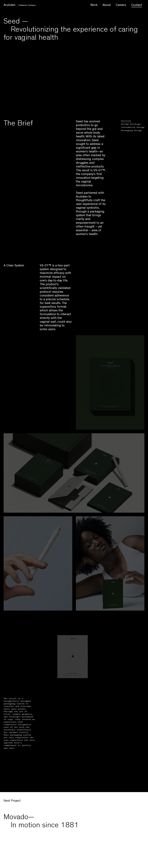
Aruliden (15, 6)
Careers (121, 5)
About (107, 5)
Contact (137, 5)
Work (94, 5)
